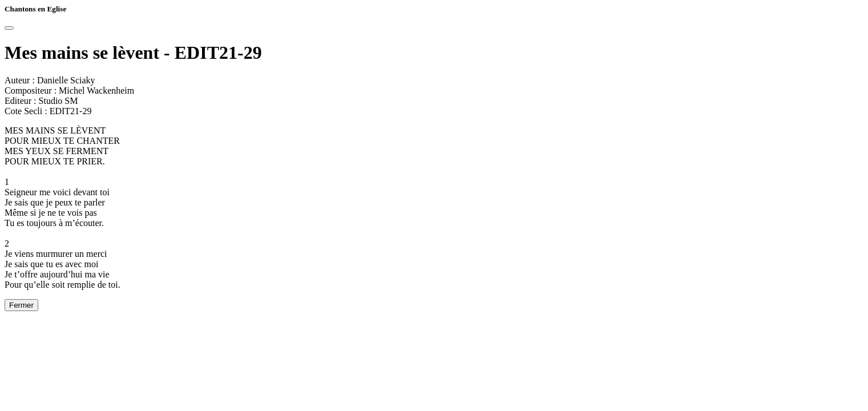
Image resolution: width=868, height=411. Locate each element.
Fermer (21, 305)
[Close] (9, 28)
